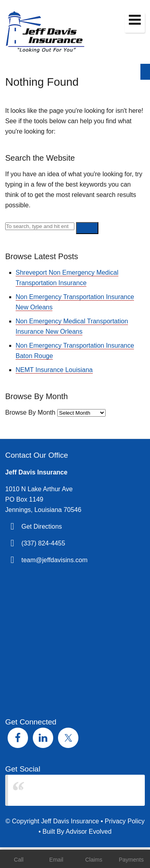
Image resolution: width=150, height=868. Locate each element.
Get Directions (41, 527)
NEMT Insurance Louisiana (54, 370)
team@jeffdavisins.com (54, 560)
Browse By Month (30, 412)
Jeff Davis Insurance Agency (59, 790)
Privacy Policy (125, 821)
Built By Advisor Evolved (77, 832)
